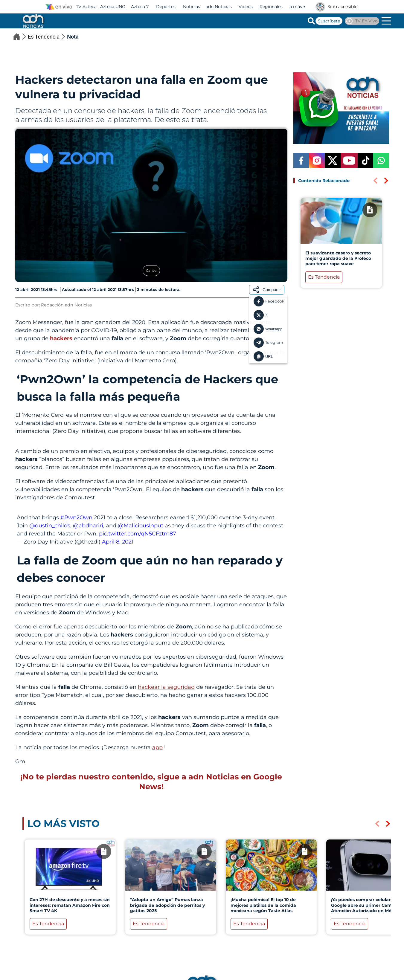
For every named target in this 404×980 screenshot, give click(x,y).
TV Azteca (86, 7)
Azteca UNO (113, 7)
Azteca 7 (140, 7)
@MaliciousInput (141, 526)
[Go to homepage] (33, 21)
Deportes (166, 7)
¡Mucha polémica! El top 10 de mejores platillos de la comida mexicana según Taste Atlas (263, 905)
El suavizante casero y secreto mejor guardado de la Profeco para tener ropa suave (338, 258)
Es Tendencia (47, 37)
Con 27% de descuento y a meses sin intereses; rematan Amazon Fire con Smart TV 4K (69, 905)
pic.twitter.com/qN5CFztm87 (138, 534)
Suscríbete (329, 21)
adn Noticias (219, 7)
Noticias (192, 7)
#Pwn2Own (76, 518)
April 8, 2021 (118, 542)
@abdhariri (88, 526)
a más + (298, 7)
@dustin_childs (50, 526)
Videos (246, 7)
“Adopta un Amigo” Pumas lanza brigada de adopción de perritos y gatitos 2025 (167, 905)
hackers (62, 338)
